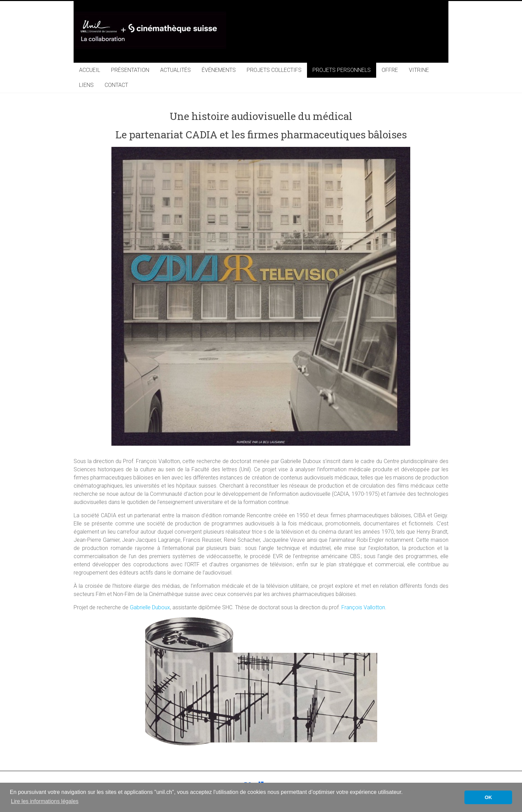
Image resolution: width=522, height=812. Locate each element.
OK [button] (488, 797)
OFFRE (390, 70)
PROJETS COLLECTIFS (274, 70)
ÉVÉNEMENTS (219, 70)
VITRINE (419, 70)
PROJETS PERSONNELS (342, 70)
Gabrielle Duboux (150, 607)
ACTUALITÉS (175, 70)
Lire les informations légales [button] (45, 801)
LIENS (86, 85)
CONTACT (116, 85)
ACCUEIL (90, 70)
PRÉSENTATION (130, 70)
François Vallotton (363, 607)
